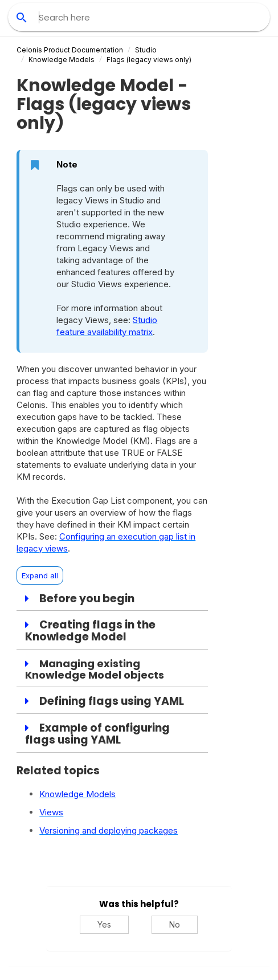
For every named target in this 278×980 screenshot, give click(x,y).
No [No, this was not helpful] (175, 924)
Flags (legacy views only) (149, 60)
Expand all (40, 575)
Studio (146, 50)
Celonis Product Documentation (70, 50)
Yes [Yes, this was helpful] (104, 924)
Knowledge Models (62, 60)
